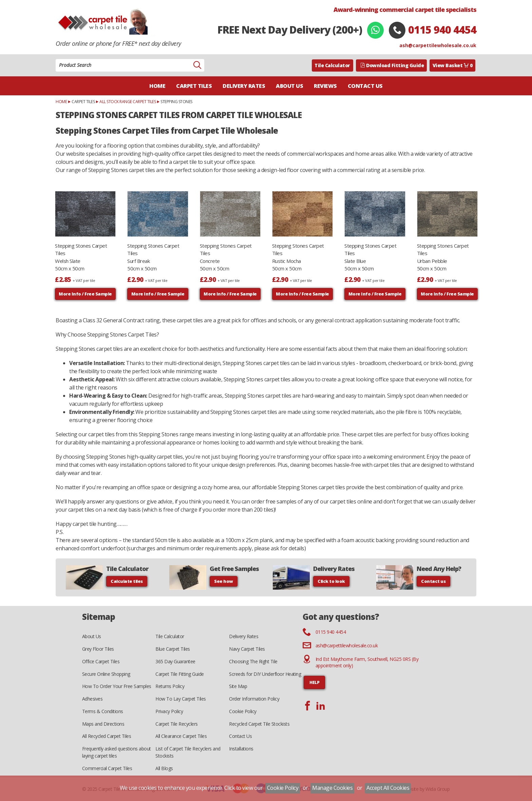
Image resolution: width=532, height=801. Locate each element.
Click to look (331, 581)
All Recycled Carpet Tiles (107, 736)
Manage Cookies (332, 788)
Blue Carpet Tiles (173, 649)
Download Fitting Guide (392, 65)
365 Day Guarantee (175, 661)
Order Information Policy (254, 699)
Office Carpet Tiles (101, 661)
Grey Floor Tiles (98, 649)
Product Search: (56, 59)
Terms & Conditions (103, 711)
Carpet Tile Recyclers (177, 724)
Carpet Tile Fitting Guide (180, 674)
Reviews (325, 86)
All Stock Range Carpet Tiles (128, 102)
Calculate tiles (127, 581)
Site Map (238, 686)
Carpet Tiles (194, 86)
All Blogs (164, 768)
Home (157, 86)
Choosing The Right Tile (253, 661)
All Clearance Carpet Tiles (181, 736)
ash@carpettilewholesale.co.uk (438, 45)
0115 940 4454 (442, 30)
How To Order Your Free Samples (117, 686)
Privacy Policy (169, 711)
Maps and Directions (103, 724)
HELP (314, 682)
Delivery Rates (244, 86)
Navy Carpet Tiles (247, 649)
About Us (289, 86)
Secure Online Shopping (106, 674)
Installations (241, 749)
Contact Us (365, 86)
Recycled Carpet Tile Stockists (259, 724)
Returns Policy (170, 686)
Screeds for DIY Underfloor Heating (265, 674)
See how (224, 581)
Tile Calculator (332, 65)
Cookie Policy (243, 711)
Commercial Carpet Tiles (107, 768)
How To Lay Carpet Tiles (181, 699)
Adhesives (92, 699)
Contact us (433, 581)
